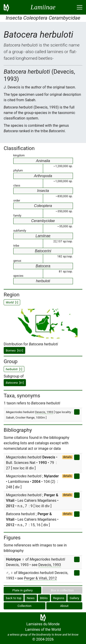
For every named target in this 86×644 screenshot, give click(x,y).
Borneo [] (14, 350)
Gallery (75, 598)
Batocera (43, 266)
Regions (59, 598)
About (64, 606)
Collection (25, 606)
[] (15, 383)
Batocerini (43, 251)
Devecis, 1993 (44, 412)
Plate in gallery (23, 590)
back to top (14, 598)
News (31, 598)
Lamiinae (43, 236)
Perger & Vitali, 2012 (40, 578)
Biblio (44, 598)
